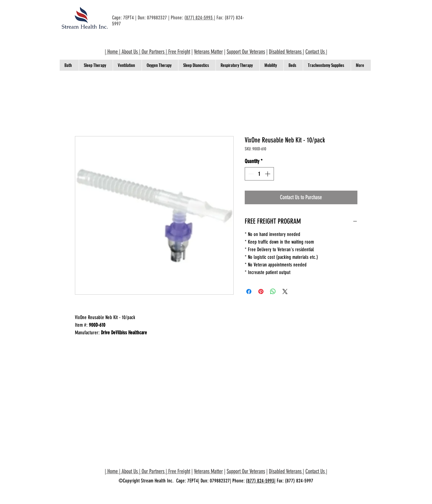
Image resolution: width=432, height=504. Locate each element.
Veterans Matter (208, 52)
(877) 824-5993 (199, 18)
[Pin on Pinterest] (261, 291)
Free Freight (179, 52)
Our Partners (153, 52)
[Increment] (268, 174)
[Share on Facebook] (249, 291)
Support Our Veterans (246, 52)
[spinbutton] (259, 174)
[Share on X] (285, 291)
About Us (130, 52)
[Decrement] (250, 174)
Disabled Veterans (286, 52)
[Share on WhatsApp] (273, 291)
